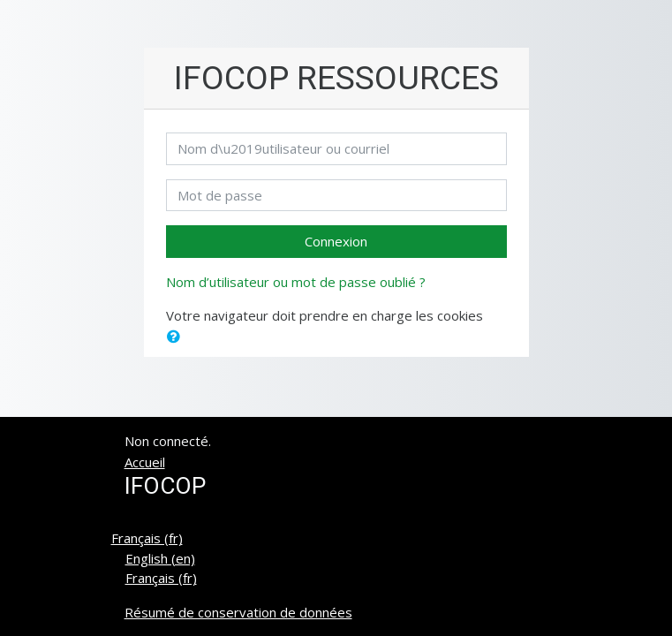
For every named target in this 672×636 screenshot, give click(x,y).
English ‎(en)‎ (160, 558)
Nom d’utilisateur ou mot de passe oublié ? (296, 282)
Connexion (336, 241)
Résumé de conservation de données (238, 612)
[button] (177, 337)
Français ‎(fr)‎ (147, 538)
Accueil (145, 462)
